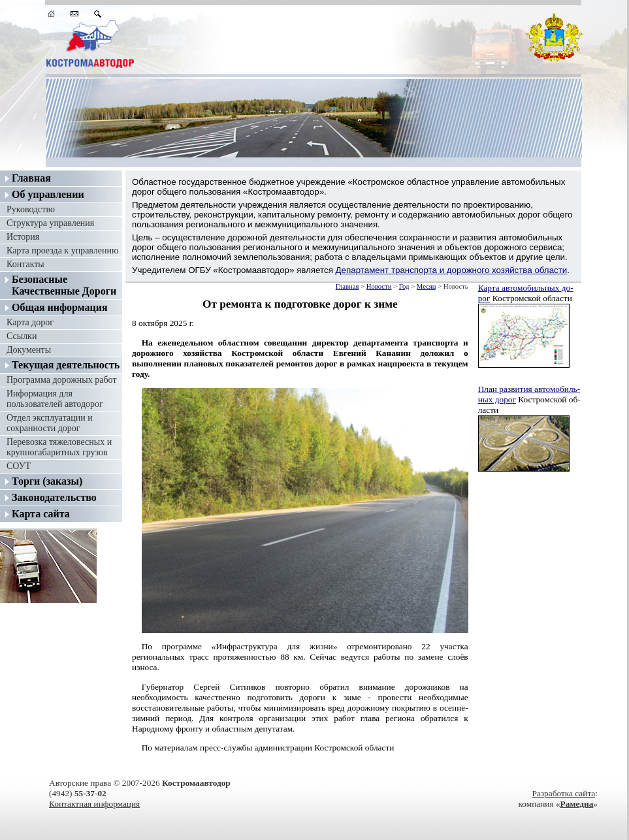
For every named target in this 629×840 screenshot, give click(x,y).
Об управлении (48, 194)
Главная (31, 178)
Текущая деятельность (66, 365)
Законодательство (54, 497)
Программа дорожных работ (62, 380)
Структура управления (50, 223)
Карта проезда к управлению (62, 250)
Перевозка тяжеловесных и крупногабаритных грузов (59, 447)
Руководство (31, 209)
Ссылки (22, 336)
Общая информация (60, 307)
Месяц (427, 286)
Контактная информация (94, 804)
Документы (29, 350)
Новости (379, 286)
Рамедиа (577, 804)
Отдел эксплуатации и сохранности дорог (50, 423)
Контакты (25, 264)
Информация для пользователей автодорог (55, 399)
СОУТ (19, 466)
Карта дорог (30, 322)
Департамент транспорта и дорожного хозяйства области (452, 270)
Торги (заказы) (47, 481)
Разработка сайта (563, 793)
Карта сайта (41, 514)
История (23, 237)
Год (404, 286)
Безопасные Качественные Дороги (64, 285)
